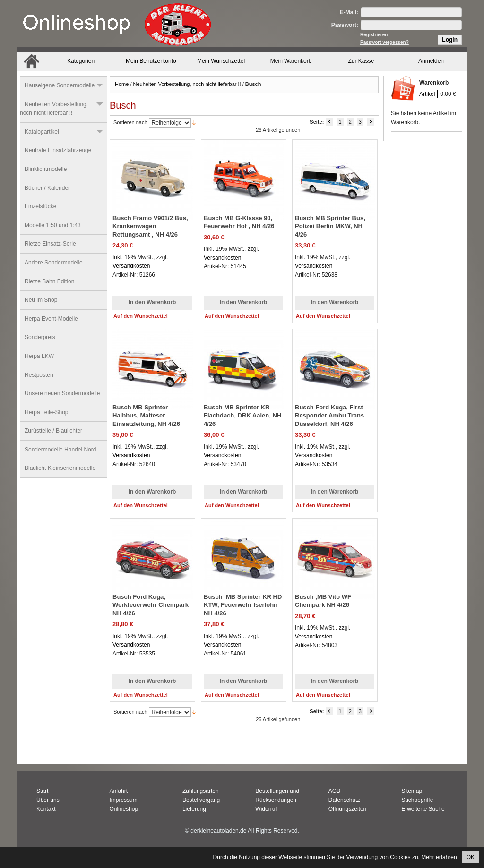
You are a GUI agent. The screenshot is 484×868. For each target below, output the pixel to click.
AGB (334, 791)
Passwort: (345, 25)
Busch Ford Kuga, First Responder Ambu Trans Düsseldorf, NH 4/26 (329, 416)
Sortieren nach (130, 122)
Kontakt (46, 809)
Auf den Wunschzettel (141, 316)
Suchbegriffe (417, 800)
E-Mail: (349, 12)
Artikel (427, 94)
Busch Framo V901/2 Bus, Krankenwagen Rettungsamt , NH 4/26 (150, 226)
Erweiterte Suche (423, 809)
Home (122, 84)
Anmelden (431, 61)
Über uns (48, 800)
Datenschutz (344, 800)
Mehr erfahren (439, 857)
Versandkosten (131, 266)
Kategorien (81, 61)
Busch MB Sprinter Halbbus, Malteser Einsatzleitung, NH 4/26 (146, 416)
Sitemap (412, 791)
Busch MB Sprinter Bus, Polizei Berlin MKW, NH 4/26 (330, 226)
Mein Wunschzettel (221, 61)
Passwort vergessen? (385, 42)
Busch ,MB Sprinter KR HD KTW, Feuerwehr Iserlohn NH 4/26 (243, 605)
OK (471, 857)
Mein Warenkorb (291, 61)
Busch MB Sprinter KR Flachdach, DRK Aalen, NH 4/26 (242, 416)
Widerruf (266, 809)
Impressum (123, 800)
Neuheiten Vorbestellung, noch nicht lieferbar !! (187, 84)
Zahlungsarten (201, 791)
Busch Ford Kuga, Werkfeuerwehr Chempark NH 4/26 (151, 605)
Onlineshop (124, 809)
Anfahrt (118, 791)
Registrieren (374, 35)
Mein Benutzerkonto (151, 61)
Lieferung (194, 809)
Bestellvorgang (201, 800)
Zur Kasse (361, 61)
